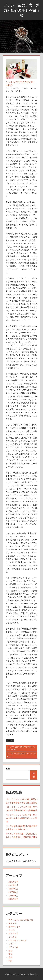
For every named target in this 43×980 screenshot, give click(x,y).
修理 (10, 954)
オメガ (11, 930)
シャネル (12, 937)
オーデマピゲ (14, 927)
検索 (8, 769)
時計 (10, 961)
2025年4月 (13, 892)
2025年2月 (13, 899)
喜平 (10, 957)
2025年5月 (13, 889)
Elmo (26, 88)
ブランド (12, 944)
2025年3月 (13, 896)
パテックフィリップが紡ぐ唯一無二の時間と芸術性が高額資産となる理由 (21, 818)
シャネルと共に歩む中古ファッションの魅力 (21, 755)
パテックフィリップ (17, 940)
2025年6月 (13, 885)
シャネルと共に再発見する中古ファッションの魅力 (21, 748)
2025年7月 (13, 882)
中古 (20, 91)
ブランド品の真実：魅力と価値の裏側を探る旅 (21, 10)
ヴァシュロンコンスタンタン (21, 920)
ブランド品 (14, 91)
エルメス (12, 923)
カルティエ (13, 933)
